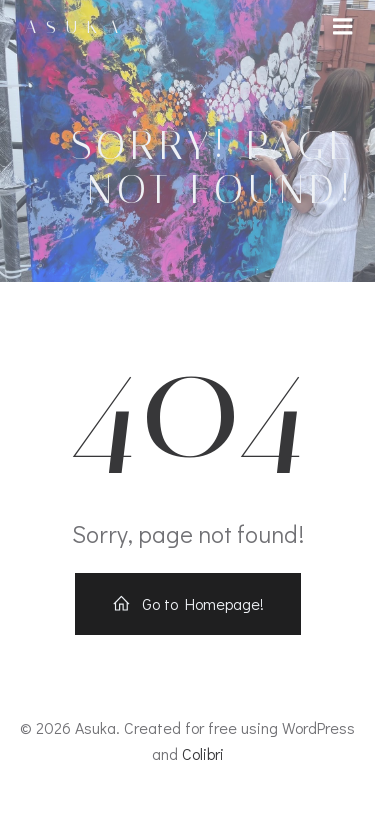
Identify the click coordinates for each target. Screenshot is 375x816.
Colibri (203, 753)
